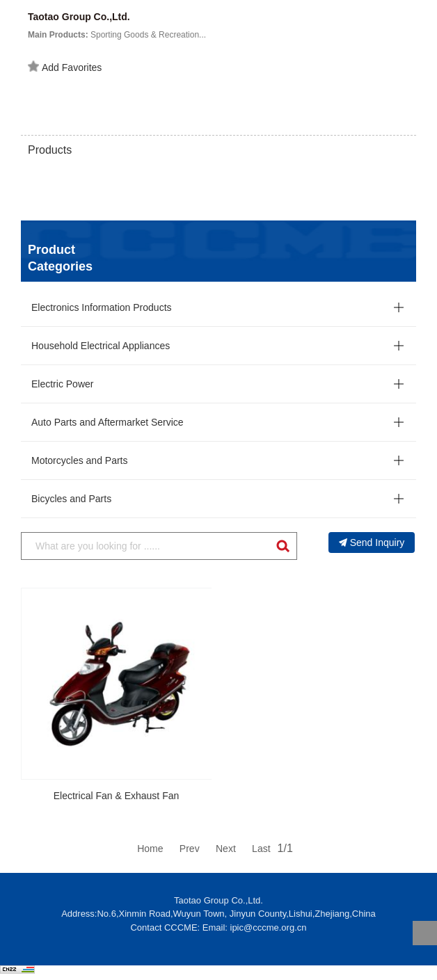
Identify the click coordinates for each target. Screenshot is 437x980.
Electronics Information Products (102, 307)
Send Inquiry (372, 543)
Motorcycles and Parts (80, 460)
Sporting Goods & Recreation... (117, 35)
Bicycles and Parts (71, 499)
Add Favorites (65, 67)
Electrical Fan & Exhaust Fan (117, 796)
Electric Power (62, 384)
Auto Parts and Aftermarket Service (108, 422)
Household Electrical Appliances (101, 346)
